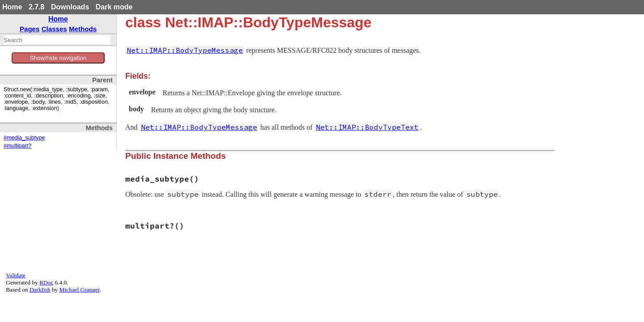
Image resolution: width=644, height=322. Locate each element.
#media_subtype (24, 138)
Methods (83, 29)
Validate (16, 275)
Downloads (70, 7)
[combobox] (57, 40)
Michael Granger (80, 290)
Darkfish (40, 290)
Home (12, 7)
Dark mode (114, 7)
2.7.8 (37, 7)
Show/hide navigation (58, 58)
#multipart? (17, 146)
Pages (30, 29)
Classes (54, 29)
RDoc (46, 282)
